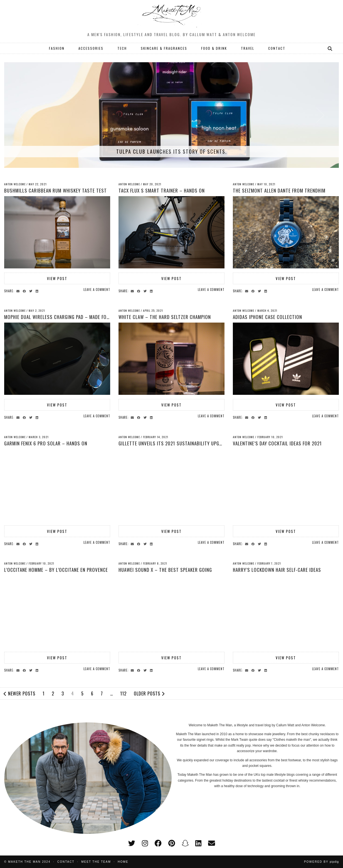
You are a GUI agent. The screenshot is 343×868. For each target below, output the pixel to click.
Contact (66, 862)
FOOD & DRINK (214, 48)
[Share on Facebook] (25, 291)
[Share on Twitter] (32, 291)
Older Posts (149, 694)
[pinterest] (172, 843)
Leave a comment (97, 290)
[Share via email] (19, 291)
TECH (122, 48)
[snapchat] (185, 843)
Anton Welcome (15, 184)
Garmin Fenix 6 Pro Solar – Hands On (46, 443)
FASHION (57, 48)
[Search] (330, 48)
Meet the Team (96, 862)
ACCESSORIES (91, 48)
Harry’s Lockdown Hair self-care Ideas (277, 570)
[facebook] (158, 843)
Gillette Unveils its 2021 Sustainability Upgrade (174, 443)
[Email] (212, 843)
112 (123, 694)
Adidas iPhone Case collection (267, 317)
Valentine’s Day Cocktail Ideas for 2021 (277, 443)
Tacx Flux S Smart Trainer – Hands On (162, 190)
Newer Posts (19, 694)
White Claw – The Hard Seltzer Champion (165, 317)
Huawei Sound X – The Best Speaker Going (165, 570)
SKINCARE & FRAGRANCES (164, 48)
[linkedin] (198, 843)
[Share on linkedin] (38, 291)
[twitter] (132, 843)
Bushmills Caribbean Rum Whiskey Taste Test (55, 190)
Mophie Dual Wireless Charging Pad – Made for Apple (63, 317)
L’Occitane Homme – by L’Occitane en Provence (56, 570)
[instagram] (145, 843)
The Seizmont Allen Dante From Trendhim (279, 190)
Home (123, 862)
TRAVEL (248, 48)
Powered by (321, 862)
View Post (57, 278)
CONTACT (277, 48)
